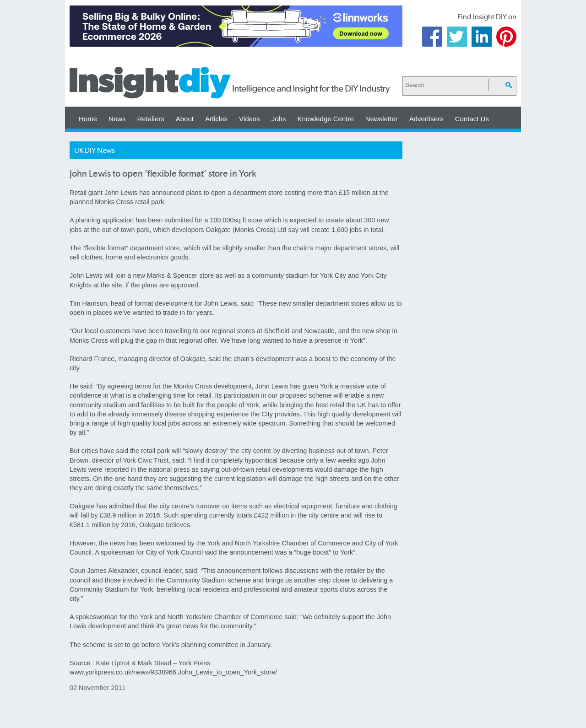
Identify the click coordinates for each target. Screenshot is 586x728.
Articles (216, 119)
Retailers (151, 119)
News (117, 119)
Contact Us (472, 119)
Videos (250, 119)
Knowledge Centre (325, 119)
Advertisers (426, 119)
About (185, 119)
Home (88, 119)
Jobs (279, 119)
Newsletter (382, 119)
